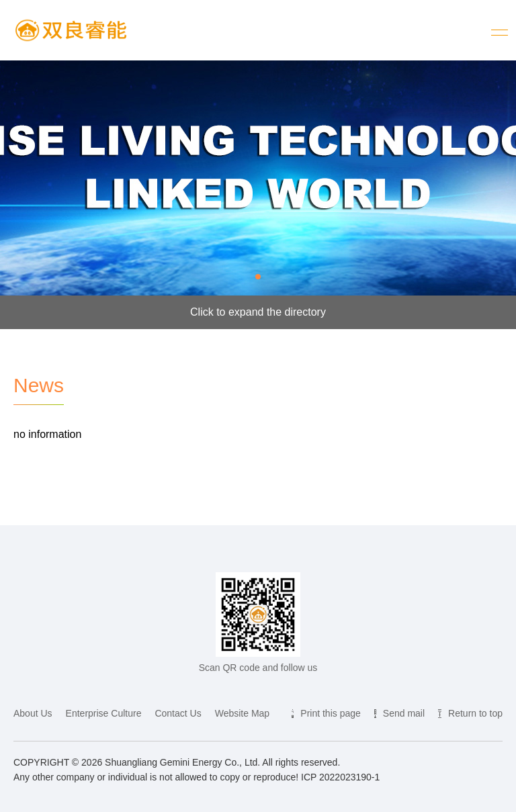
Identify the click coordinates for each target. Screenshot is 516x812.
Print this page (331, 713)
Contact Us (178, 713)
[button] (258, 277)
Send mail (404, 713)
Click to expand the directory (258, 312)
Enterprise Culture (104, 713)
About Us (33, 713)
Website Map (242, 713)
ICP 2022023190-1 (340, 777)
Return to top (475, 713)
